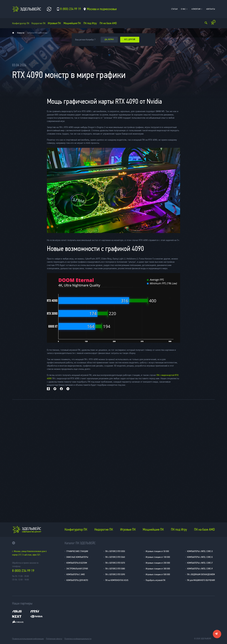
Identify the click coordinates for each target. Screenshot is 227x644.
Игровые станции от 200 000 (158, 563)
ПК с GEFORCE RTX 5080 (115, 568)
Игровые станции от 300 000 (158, 568)
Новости (21, 33)
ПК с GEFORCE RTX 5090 (115, 574)
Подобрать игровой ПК (155, 580)
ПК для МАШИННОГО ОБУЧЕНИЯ (201, 580)
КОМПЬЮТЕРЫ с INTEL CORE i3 (200, 551)
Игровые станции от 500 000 (158, 574)
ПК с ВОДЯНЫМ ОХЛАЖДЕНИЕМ (201, 574)
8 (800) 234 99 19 (23, 571)
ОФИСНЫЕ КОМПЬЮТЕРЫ (77, 557)
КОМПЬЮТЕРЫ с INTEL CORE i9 (200, 568)
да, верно (110, 40)
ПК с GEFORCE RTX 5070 (115, 563)
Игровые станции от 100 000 (158, 557)
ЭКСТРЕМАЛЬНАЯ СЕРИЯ (77, 568)
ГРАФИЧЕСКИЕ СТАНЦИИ (77, 551)
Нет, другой (131, 40)
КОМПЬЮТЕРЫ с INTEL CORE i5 (200, 557)
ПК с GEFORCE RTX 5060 (115, 557)
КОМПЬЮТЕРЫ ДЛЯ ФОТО (77, 580)
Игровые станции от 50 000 (157, 551)
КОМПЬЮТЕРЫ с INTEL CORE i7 (200, 563)
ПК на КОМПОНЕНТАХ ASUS (117, 580)
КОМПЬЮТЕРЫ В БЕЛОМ (77, 563)
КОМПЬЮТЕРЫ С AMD (75, 574)
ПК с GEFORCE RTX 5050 (115, 551)
